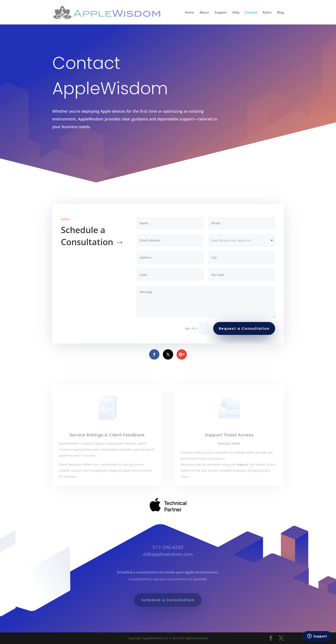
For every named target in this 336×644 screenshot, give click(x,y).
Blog (280, 13)
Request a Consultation (244, 329)
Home (189, 13)
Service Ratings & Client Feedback (107, 442)
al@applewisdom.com (168, 555)
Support (221, 13)
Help (236, 13)
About (204, 13)
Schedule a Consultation (168, 601)
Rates (267, 13)
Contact (251, 13)
